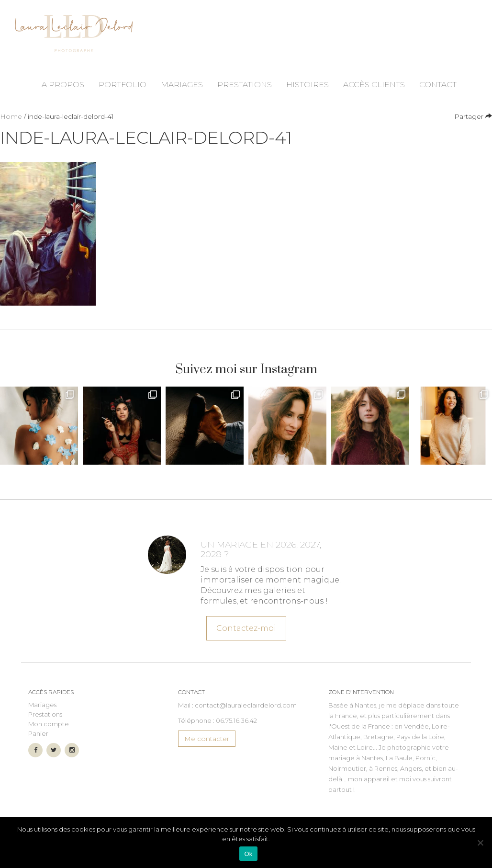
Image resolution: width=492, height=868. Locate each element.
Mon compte (49, 724)
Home (11, 116)
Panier (38, 733)
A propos (63, 85)
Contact (438, 85)
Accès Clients (374, 85)
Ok (248, 854)
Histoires (307, 85)
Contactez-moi (246, 626)
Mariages (182, 85)
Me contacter (207, 739)
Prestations (245, 85)
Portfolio (123, 85)
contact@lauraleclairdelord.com (246, 705)
